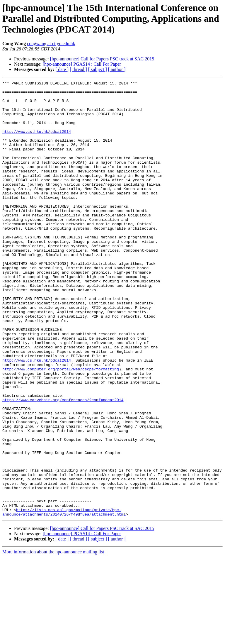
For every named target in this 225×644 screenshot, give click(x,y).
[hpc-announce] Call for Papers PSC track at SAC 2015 (102, 59)
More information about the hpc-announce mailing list (53, 639)
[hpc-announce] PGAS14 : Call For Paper (82, 64)
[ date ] (62, 69)
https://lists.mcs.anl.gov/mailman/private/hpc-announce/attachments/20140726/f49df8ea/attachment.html (64, 599)
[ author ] (117, 69)
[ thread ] (78, 69)
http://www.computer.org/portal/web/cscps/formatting (61, 427)
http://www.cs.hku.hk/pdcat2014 (37, 142)
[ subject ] (98, 69)
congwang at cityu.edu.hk (51, 44)
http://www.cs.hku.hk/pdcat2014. (38, 416)
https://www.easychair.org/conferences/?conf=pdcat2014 (63, 464)
